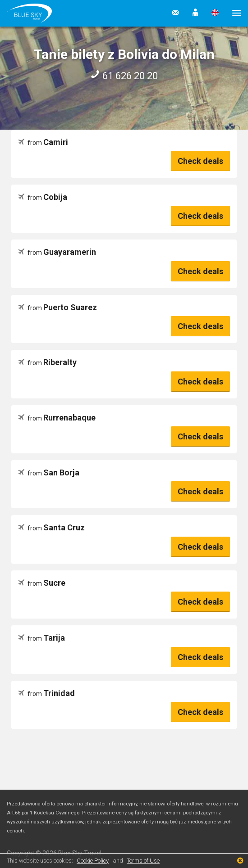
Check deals (200, 161)
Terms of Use (143, 861)
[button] (195, 13)
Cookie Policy (93, 861)
